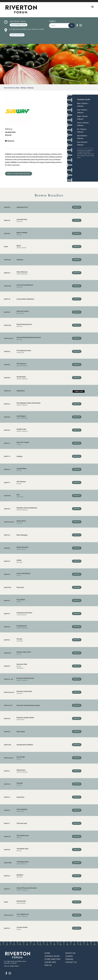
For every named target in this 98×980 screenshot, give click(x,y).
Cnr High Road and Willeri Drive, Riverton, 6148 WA (27, 29)
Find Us (48, 965)
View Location (17, 35)
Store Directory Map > (12, 88)
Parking (69, 959)
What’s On (70, 953)
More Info (77, 207)
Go (72, 25)
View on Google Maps (11, 966)
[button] (92, 7)
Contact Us (71, 962)
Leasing (69, 956)
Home (47, 953)
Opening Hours (52, 956)
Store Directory (52, 959)
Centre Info (50, 962)
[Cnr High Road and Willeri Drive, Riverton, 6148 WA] (6, 30)
